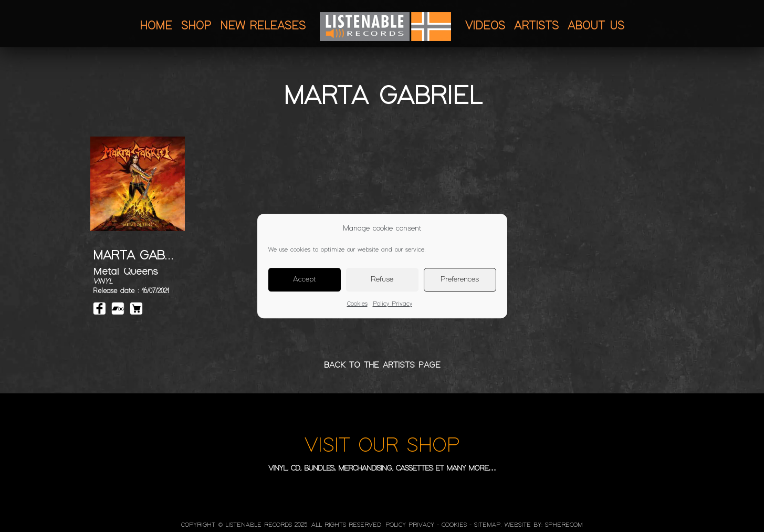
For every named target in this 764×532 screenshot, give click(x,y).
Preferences (460, 279)
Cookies (357, 304)
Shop (196, 26)
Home (156, 26)
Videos (485, 26)
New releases (263, 26)
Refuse (382, 279)
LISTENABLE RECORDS (259, 525)
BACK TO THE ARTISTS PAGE (382, 365)
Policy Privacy (393, 304)
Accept (304, 279)
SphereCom (564, 525)
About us (596, 26)
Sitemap (487, 525)
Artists (536, 26)
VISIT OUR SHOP (382, 446)
